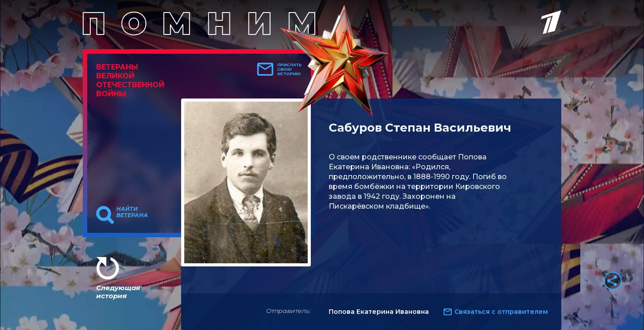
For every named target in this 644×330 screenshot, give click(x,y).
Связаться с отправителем (501, 312)
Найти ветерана (132, 212)
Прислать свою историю (290, 69)
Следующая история (118, 292)
